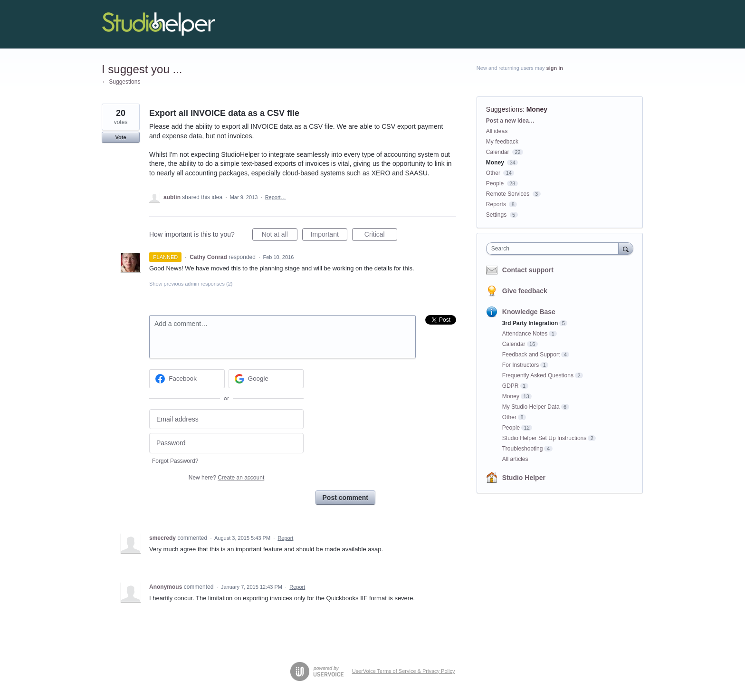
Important (329, 236)
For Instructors (521, 365)
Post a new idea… (510, 121)
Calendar (498, 152)
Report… (276, 197)
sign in (555, 68)
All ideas (497, 131)
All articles (515, 459)
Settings (496, 215)
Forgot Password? (175, 461)
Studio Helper (524, 478)
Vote (120, 137)
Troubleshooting (523, 449)
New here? (226, 478)
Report (285, 538)
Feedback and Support (531, 355)
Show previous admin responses (191, 284)
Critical (381, 236)
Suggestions (504, 109)
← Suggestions (121, 82)
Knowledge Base (529, 312)
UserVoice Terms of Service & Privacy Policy (404, 671)
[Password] (226, 443)
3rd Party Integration (530, 323)
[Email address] (226, 419)
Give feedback (525, 291)
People (495, 183)
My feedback (502, 142)
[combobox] (555, 249)
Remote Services (508, 194)
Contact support (528, 270)
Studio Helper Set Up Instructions (544, 438)
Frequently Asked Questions (538, 375)
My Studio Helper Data (531, 407)
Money (537, 109)
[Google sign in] (266, 379)
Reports (496, 204)
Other (493, 173)
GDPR (511, 386)
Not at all (280, 236)
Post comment (345, 498)
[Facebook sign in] (187, 379)
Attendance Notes (525, 334)
